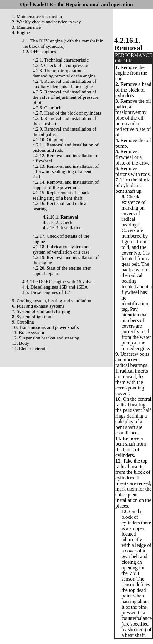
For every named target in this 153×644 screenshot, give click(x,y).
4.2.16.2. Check (58, 222)
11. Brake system (28, 333)
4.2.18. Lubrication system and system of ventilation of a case (62, 249)
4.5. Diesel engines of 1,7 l (47, 292)
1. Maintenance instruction (37, 17)
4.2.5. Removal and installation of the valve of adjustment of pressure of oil (65, 97)
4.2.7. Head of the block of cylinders (67, 113)
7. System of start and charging (41, 311)
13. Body (20, 343)
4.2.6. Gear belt (47, 108)
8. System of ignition (32, 317)
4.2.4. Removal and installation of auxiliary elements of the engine (64, 84)
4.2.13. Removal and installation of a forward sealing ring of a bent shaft (66, 171)
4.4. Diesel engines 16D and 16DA (55, 287)
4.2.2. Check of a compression (61, 65)
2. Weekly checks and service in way (46, 22)
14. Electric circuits (30, 349)
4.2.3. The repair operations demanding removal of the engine (64, 73)
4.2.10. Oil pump (48, 140)
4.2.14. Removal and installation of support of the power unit (66, 185)
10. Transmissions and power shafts (45, 327)
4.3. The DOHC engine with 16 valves (58, 282)
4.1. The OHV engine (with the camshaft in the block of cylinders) (63, 44)
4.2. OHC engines (39, 52)
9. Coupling (23, 322)
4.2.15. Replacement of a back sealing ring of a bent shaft (61, 195)
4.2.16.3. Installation (62, 228)
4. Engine (21, 32)
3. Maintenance (26, 27)
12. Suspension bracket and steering (46, 338)
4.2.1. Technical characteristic (61, 60)
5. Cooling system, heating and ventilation (52, 301)
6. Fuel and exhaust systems (38, 306)
